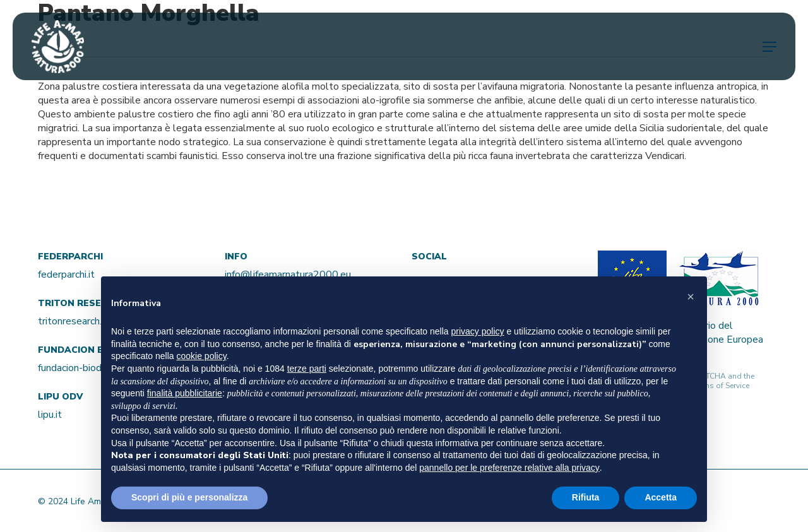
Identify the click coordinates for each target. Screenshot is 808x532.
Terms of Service (721, 386)
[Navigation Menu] (769, 47)
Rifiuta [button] (586, 497)
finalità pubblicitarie (185, 393)
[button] (691, 297)
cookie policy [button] (202, 356)
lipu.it (50, 415)
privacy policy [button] (478, 331)
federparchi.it (66, 275)
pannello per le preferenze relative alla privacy (509, 468)
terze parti (307, 369)
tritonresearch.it (73, 321)
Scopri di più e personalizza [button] (189, 497)
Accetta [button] (661, 497)
